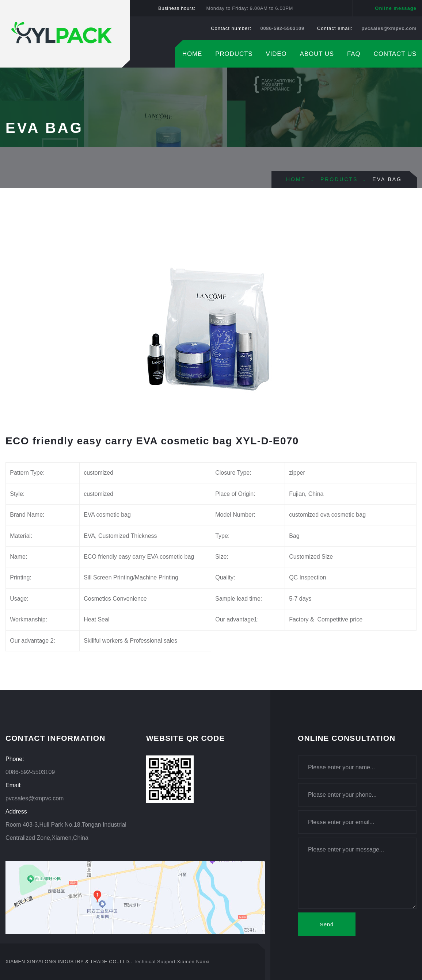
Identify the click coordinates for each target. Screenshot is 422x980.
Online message (396, 8)
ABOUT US (317, 54)
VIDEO (276, 54)
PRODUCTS (234, 54)
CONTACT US (395, 54)
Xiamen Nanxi (193, 962)
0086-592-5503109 (282, 28)
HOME (192, 54)
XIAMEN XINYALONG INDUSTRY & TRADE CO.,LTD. (68, 962)
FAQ (354, 54)
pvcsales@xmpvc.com (389, 28)
